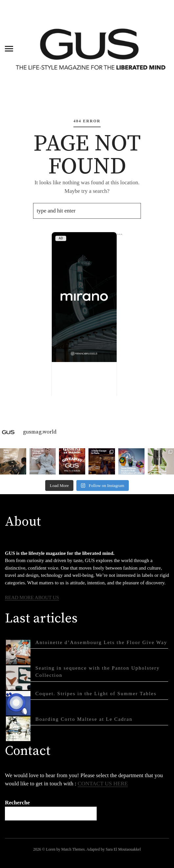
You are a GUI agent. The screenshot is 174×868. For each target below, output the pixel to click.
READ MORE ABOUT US (32, 597)
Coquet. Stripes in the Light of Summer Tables (96, 694)
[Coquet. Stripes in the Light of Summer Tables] (18, 703)
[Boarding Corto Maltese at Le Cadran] (18, 729)
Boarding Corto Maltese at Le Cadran (84, 719)
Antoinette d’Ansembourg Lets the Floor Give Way (101, 642)
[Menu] (9, 48)
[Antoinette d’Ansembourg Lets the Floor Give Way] (18, 652)
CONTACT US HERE (103, 784)
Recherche (17, 803)
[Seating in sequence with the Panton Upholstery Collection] (18, 678)
